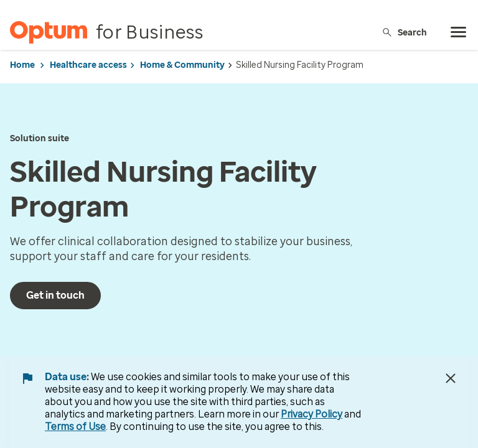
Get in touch (55, 295)
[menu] (459, 32)
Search (404, 32)
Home (22, 65)
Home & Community (182, 65)
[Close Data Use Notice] (451, 378)
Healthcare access (88, 65)
